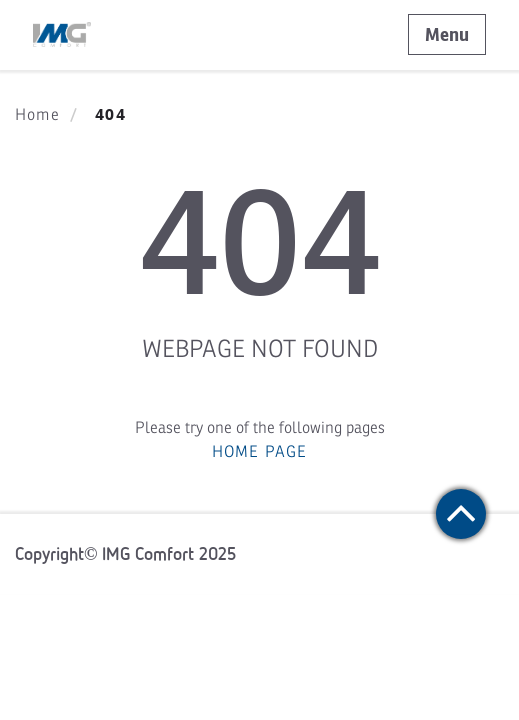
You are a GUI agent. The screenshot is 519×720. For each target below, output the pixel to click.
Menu (447, 34)
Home (37, 115)
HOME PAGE (260, 452)
